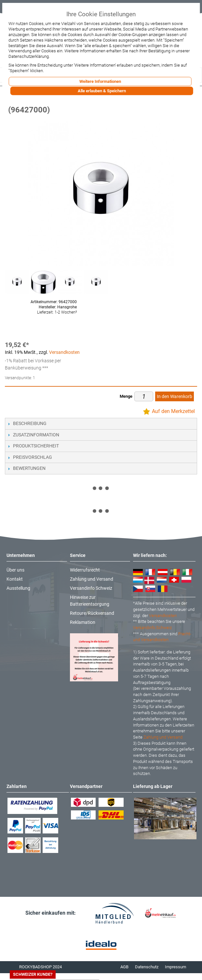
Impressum (175, 967)
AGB (124, 967)
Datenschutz (147, 967)
